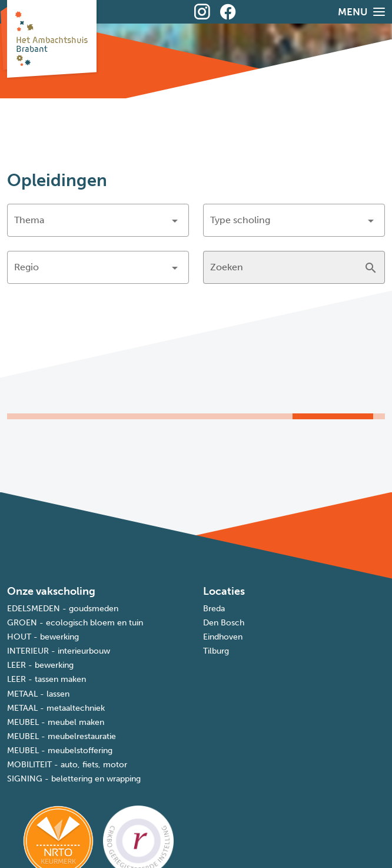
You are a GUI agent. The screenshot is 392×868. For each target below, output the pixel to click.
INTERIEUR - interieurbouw (59, 651)
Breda (214, 609)
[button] (98, 220)
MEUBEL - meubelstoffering (60, 751)
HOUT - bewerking (43, 637)
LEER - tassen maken (46, 679)
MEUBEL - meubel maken (56, 722)
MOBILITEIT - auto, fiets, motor (67, 765)
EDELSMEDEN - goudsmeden (63, 609)
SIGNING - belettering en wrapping (74, 779)
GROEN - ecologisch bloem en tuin (75, 623)
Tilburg (216, 651)
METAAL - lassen (38, 694)
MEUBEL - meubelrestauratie (62, 736)
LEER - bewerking (40, 665)
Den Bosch (224, 623)
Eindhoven (223, 637)
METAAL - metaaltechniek (56, 708)
